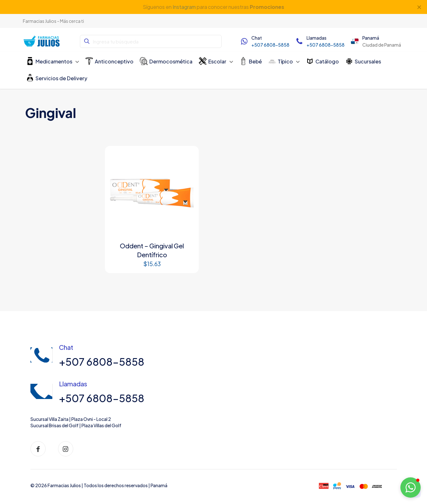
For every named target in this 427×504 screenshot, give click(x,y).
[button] (411, 488)
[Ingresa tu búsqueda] (151, 41)
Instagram (184, 7)
